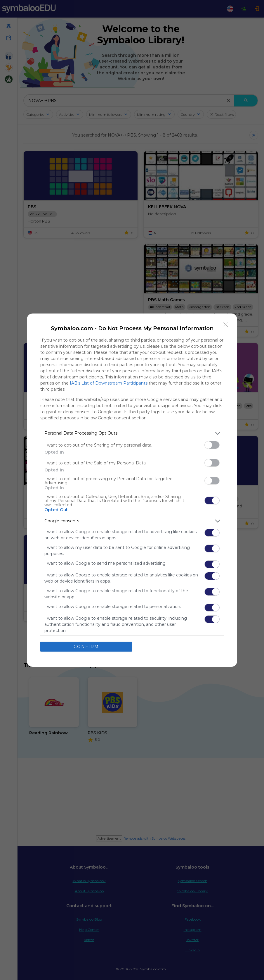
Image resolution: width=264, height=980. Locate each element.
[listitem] (132, 433)
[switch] (212, 445)
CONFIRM (86, 647)
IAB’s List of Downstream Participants (109, 383)
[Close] (226, 325)
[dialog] (132, 490)
